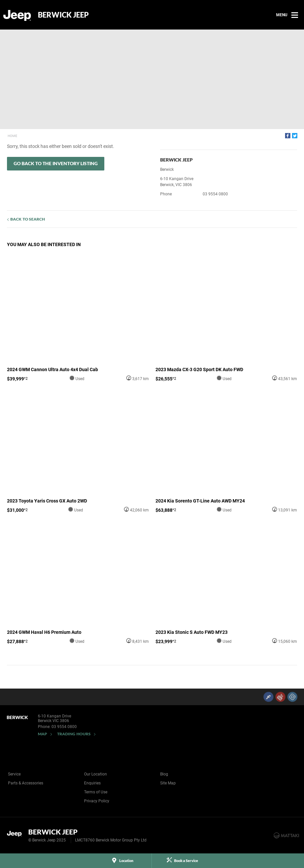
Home (12, 136)
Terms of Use (96, 792)
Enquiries (92, 783)
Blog (164, 774)
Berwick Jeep (63, 15)
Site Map (168, 783)
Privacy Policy (97, 801)
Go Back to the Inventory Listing (56, 163)
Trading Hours (74, 734)
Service (14, 774)
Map (43, 734)
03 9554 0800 (215, 194)
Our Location (96, 774)
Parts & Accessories (26, 783)
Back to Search (28, 219)
